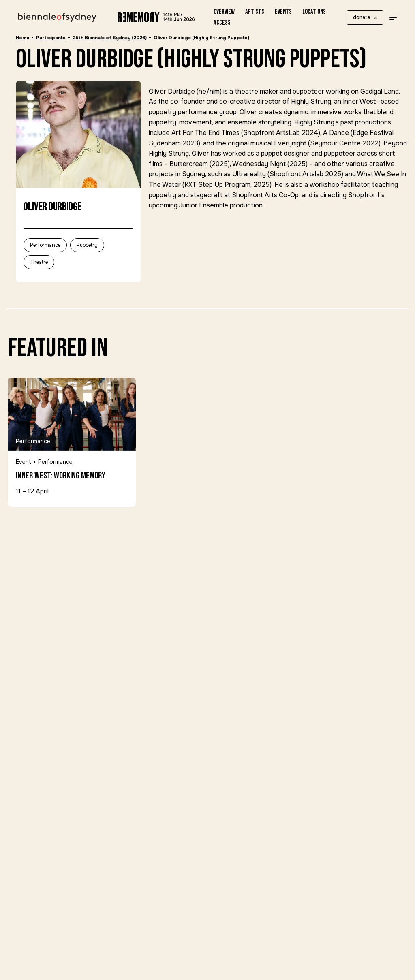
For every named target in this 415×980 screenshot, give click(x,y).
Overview (224, 12)
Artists (255, 12)
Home (22, 38)
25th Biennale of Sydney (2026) (110, 38)
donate (362, 17)
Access (222, 23)
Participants (51, 38)
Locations (314, 12)
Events (283, 12)
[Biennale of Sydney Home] (57, 18)
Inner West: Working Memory (61, 476)
